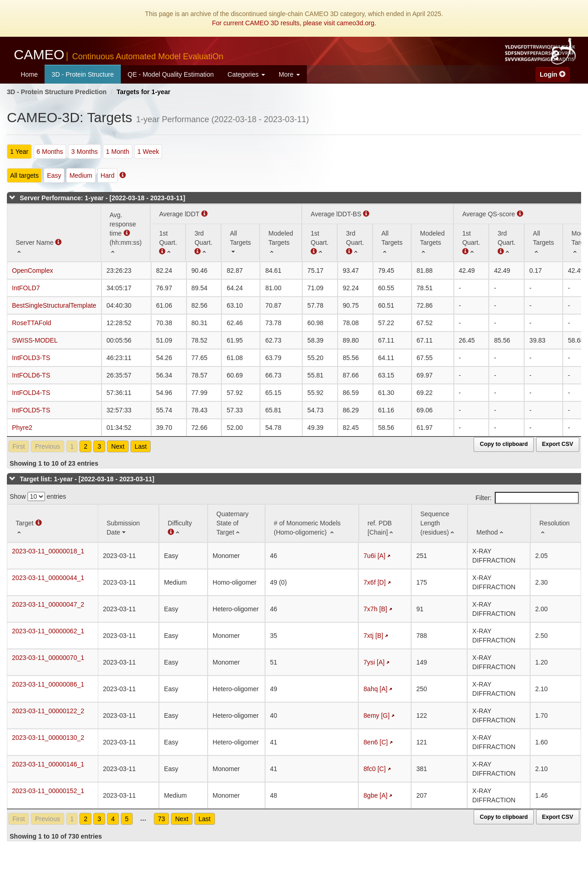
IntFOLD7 (26, 288)
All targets (24, 175)
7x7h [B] (375, 609)
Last (141, 446)
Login (553, 74)
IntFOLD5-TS (31, 410)
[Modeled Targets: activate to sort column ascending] (281, 242)
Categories (246, 74)
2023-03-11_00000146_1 (48, 764)
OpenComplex (33, 270)
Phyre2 (22, 428)
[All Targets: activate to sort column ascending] (240, 242)
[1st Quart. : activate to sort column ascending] (319, 242)
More (289, 74)
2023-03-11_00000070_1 (48, 658)
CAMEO (119, 54)
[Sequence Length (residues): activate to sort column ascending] (440, 523)
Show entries (38, 496)
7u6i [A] (374, 556)
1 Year (19, 152)
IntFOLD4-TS (31, 393)
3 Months (85, 152)
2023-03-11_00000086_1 (48, 684)
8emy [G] (376, 716)
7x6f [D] (374, 582)
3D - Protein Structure (82, 74)
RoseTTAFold (31, 323)
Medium (81, 175)
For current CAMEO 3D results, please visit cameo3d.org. (294, 23)
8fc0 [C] (374, 769)
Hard (107, 175)
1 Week (148, 152)
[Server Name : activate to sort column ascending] (54, 233)
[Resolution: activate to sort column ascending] (556, 523)
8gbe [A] (375, 795)
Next (118, 446)
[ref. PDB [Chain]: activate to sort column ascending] (385, 523)
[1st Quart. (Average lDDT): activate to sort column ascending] (168, 242)
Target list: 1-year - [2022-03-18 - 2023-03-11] (87, 479)
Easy (54, 175)
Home (29, 74)
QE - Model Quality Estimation (171, 74)
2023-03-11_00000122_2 (48, 711)
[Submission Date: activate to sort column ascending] (128, 523)
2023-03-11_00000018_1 (48, 551)
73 (162, 819)
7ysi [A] (374, 662)
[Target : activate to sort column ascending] (53, 523)
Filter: (527, 498)
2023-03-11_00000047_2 (48, 604)
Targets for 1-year (144, 92)
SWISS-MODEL (35, 340)
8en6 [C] (376, 742)
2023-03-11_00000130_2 (48, 738)
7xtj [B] (373, 636)
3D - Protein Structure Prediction (57, 92)
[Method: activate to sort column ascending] (499, 523)
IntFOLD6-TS (31, 375)
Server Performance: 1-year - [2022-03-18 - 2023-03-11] (102, 198)
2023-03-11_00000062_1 (48, 631)
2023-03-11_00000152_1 (48, 791)
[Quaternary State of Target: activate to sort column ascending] (236, 523)
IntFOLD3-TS (31, 358)
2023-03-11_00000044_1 (48, 578)
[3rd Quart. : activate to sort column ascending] (203, 242)
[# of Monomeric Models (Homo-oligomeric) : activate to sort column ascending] (312, 523)
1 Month (118, 152)
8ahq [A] (375, 689)
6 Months (50, 152)
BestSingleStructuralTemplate (54, 305)
